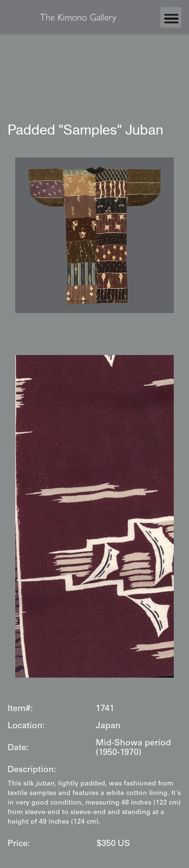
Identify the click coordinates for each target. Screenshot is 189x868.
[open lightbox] (94, 235)
